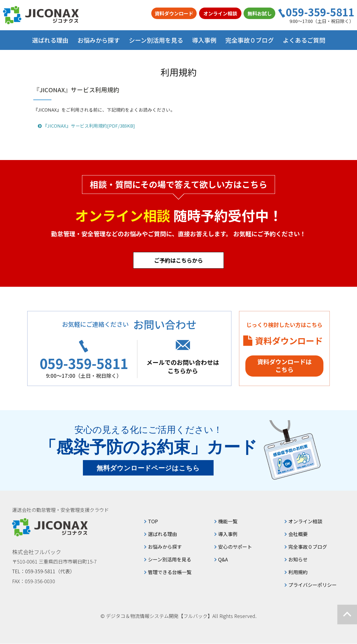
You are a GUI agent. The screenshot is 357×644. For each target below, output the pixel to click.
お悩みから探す (165, 547)
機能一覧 (228, 521)
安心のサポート (235, 547)
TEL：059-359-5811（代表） (44, 571)
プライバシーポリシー (313, 585)
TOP (153, 521)
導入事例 (204, 40)
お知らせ (298, 560)
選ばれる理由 (50, 40)
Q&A (223, 560)
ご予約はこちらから (178, 260)
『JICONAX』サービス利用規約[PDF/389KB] (86, 126)
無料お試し (260, 13)
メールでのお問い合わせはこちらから (184, 366)
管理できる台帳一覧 (170, 572)
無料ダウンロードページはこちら (148, 468)
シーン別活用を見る (170, 560)
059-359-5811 (320, 12)
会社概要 (298, 534)
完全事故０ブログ (250, 40)
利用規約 (298, 572)
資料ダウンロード (174, 13)
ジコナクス (41, 15)
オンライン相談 (220, 13)
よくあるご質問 (304, 40)
